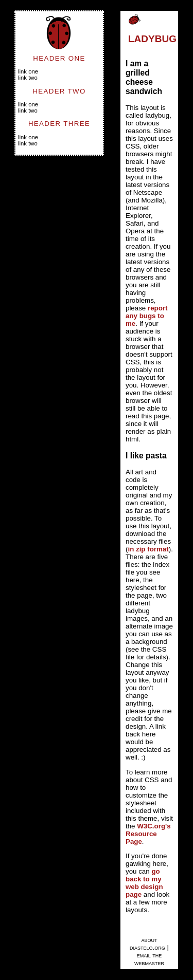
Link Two (28, 78)
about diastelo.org (147, 944)
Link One (28, 71)
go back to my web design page (144, 883)
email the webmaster (149, 959)
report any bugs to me (147, 316)
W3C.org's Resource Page (148, 834)
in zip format (148, 549)
